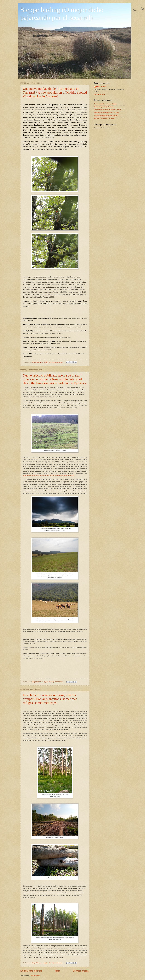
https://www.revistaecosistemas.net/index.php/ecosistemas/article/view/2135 (49, 476)
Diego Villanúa (101, 87)
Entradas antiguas (81, 971)
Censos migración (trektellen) (103, 107)
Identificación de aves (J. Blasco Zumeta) (107, 110)
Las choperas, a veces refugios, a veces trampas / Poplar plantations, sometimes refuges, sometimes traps (50, 699)
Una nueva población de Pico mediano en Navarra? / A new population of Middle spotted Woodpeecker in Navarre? (55, 92)
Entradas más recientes (31, 971)
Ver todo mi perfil (100, 94)
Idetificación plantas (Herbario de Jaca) (107, 113)
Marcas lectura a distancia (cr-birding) (106, 115)
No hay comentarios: (56, 362)
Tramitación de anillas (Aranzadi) (105, 118)
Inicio (57, 971)
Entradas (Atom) (35, 975)
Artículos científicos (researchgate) (105, 104)
